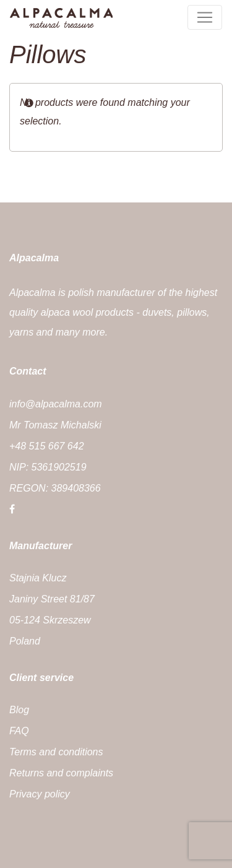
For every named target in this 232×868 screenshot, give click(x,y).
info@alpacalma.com (56, 404)
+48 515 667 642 (47, 446)
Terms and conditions (56, 752)
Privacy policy (40, 794)
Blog (19, 710)
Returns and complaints (61, 773)
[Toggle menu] (205, 17)
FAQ (19, 731)
